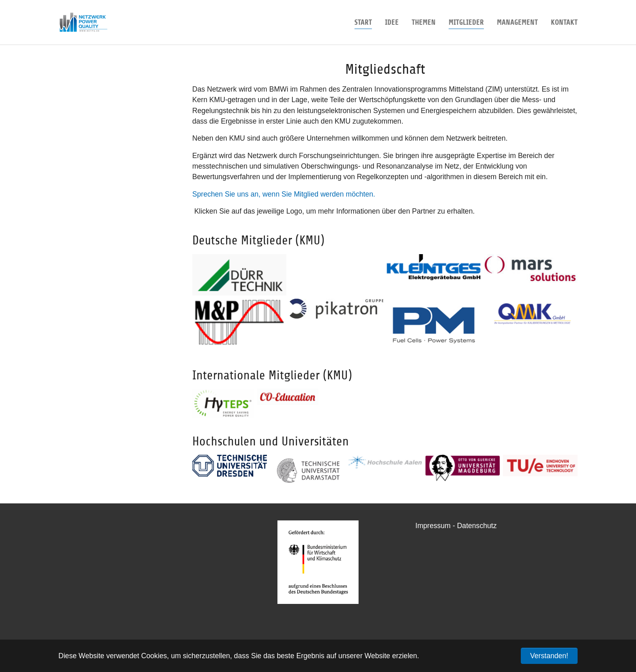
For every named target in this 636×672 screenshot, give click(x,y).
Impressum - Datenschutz (456, 526)
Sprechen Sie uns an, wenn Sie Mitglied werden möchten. (284, 194)
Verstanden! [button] (549, 656)
